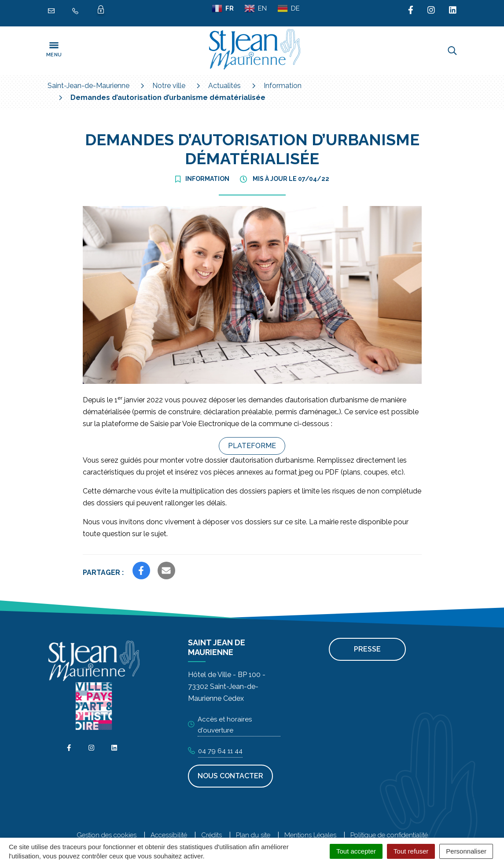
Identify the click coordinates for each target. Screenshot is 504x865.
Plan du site (253, 835)
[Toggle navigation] (54, 51)
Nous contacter (230, 776)
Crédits (212, 835)
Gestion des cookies (107, 835)
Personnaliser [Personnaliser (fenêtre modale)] (466, 851)
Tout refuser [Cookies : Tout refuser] (411, 851)
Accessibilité (169, 835)
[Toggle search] (452, 51)
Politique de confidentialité (389, 835)
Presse (367, 649)
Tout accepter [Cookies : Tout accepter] (356, 851)
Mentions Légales (310, 835)
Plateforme (252, 446)
